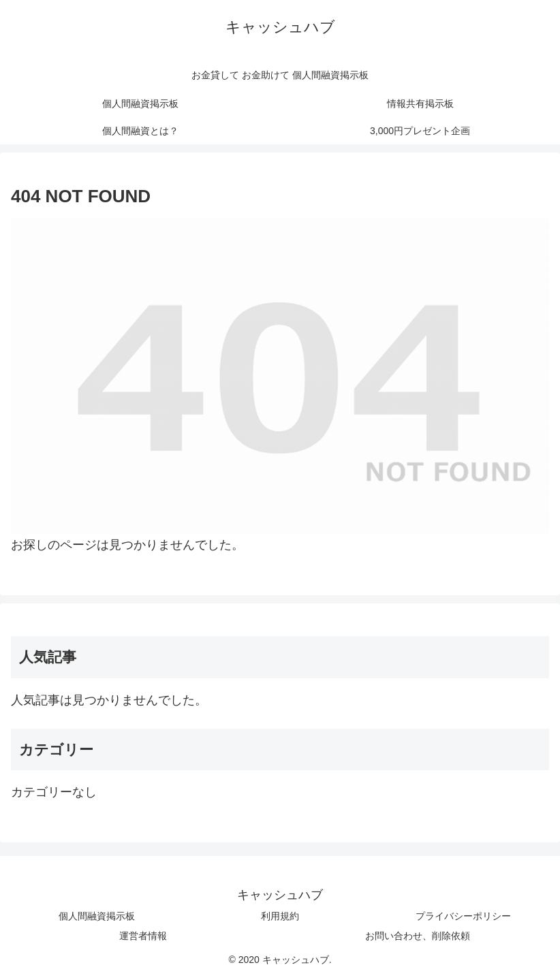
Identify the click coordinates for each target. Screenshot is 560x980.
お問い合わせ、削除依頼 (418, 936)
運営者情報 (143, 936)
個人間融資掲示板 (97, 916)
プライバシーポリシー (463, 916)
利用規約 (280, 916)
